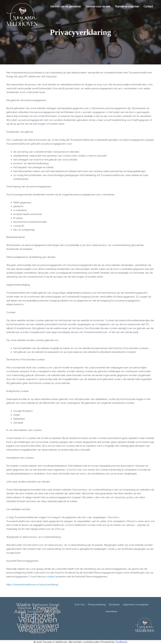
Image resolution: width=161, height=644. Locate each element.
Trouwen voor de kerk (97, 7)
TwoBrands (121, 642)
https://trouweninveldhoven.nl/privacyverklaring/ (34, 585)
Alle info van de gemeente (65, 7)
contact (51, 577)
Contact (148, 7)
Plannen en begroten (126, 7)
